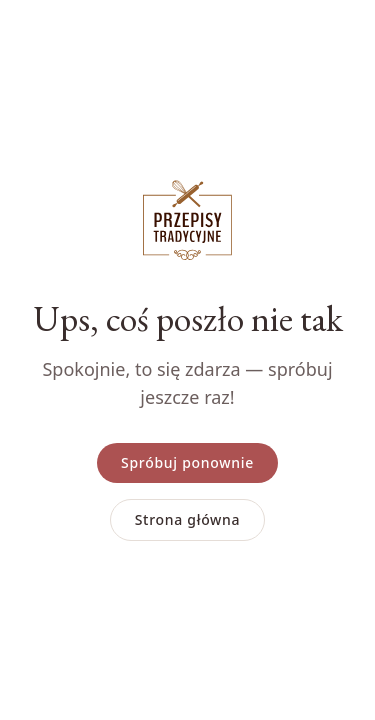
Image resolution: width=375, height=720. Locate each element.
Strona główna (188, 519)
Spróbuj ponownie (187, 462)
